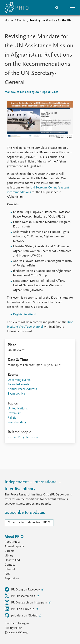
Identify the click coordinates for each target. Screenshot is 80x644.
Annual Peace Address (22, 389)
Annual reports (14, 547)
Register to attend (25, 315)
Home (9, 21)
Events (21, 21)
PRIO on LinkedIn (20, 609)
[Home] (17, 8)
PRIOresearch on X (20, 596)
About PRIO (12, 542)
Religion (13, 418)
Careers (10, 551)
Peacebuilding (17, 422)
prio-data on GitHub (21, 615)
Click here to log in (17, 623)
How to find (12, 560)
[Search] (57, 8)
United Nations (18, 409)
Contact (10, 565)
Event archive (16, 394)
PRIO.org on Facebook (23, 589)
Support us (12, 579)
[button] (72, 8)
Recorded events (18, 385)
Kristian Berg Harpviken (23, 437)
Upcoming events (19, 380)
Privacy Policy (13, 628)
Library (9, 556)
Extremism (15, 413)
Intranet (10, 569)
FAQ (7, 574)
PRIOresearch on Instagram (26, 602)
